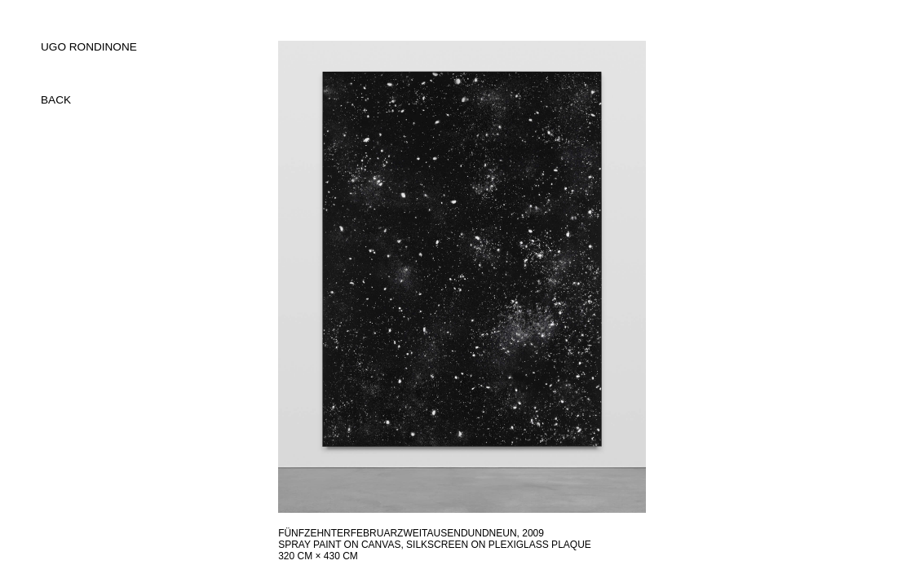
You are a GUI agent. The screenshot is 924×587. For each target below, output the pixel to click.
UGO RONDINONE (89, 47)
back (56, 100)
